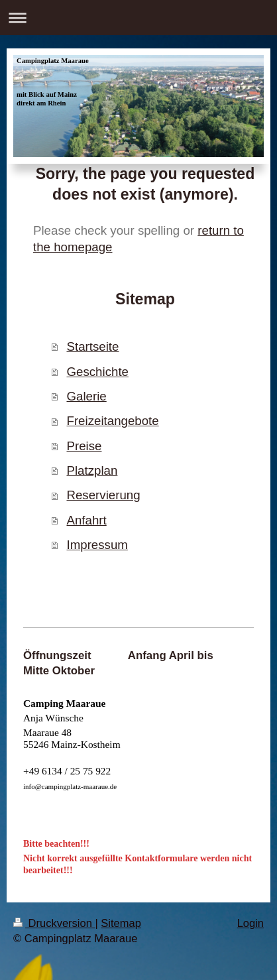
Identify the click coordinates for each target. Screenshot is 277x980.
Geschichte (97, 372)
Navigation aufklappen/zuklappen (138, 18)
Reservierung (103, 495)
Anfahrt (86, 520)
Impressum (97, 545)
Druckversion (54, 923)
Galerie (86, 396)
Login (250, 923)
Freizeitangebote (112, 421)
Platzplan (92, 470)
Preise (84, 446)
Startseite (92, 346)
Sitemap (121, 923)
